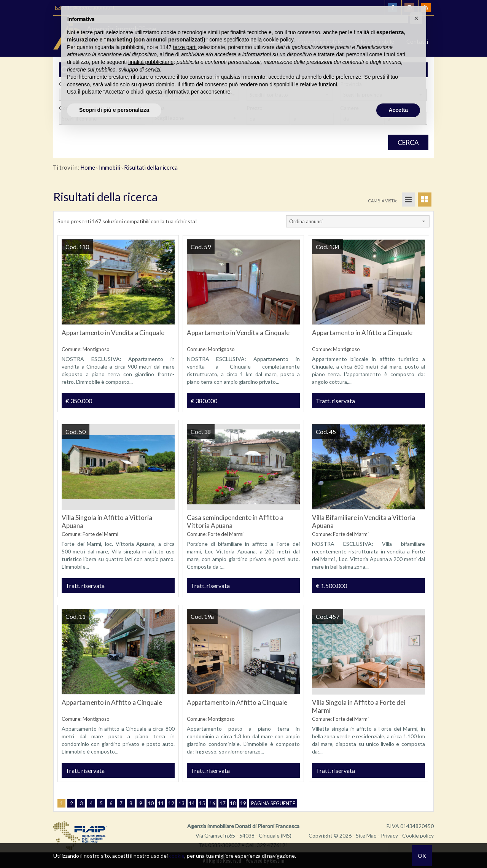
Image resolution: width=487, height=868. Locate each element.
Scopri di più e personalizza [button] (114, 110)
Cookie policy (418, 835)
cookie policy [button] (278, 40)
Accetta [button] (398, 110)
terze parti (185, 47)
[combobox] (358, 221)
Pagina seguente (273, 803)
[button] (416, 18)
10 (151, 803)
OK (422, 856)
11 (161, 803)
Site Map (366, 835)
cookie (177, 856)
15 (202, 803)
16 (212, 803)
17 (223, 803)
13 (181, 803)
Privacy (389, 835)
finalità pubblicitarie (151, 62)
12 (171, 803)
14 (192, 803)
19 (243, 803)
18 (233, 803)
